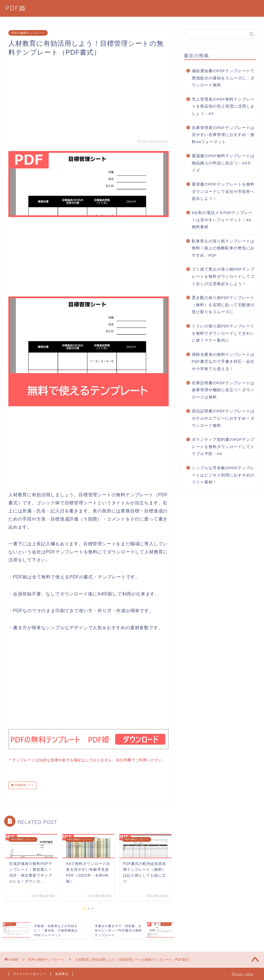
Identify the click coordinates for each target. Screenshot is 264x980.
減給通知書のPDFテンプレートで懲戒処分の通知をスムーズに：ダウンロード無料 (223, 78)
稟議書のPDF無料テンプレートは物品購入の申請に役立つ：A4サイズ (223, 163)
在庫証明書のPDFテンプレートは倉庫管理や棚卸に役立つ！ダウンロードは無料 (223, 390)
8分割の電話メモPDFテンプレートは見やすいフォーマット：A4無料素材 (222, 220)
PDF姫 (16, 8)
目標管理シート (24, 785)
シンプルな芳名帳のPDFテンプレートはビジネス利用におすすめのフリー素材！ (223, 475)
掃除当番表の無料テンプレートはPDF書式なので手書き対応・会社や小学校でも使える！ (223, 362)
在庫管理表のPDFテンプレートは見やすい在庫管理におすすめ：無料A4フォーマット (223, 135)
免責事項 (62, 973)
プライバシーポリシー (30, 973)
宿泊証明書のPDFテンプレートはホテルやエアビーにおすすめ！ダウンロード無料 (223, 418)
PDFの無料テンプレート (28, 33)
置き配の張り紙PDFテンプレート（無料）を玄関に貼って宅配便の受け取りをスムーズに (223, 305)
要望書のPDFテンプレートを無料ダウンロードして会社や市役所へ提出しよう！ (223, 191)
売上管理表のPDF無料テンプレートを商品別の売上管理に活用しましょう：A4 (223, 106)
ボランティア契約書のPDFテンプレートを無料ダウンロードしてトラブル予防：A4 (223, 447)
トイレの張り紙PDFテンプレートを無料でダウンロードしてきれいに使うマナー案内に (223, 333)
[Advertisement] (89, 96)
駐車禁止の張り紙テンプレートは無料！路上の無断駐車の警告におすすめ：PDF (223, 248)
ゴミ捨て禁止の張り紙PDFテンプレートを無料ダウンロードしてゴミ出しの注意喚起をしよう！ (223, 276)
